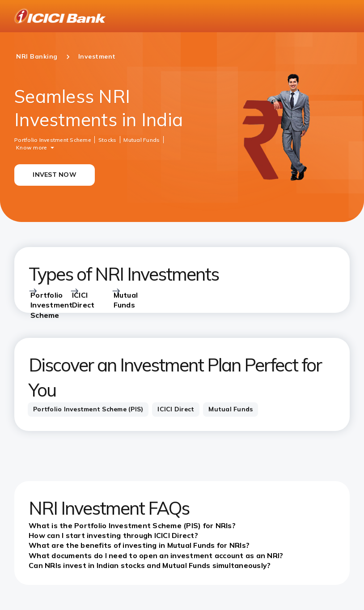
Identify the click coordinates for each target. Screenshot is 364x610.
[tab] (88, 410)
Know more (32, 147)
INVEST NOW (55, 175)
